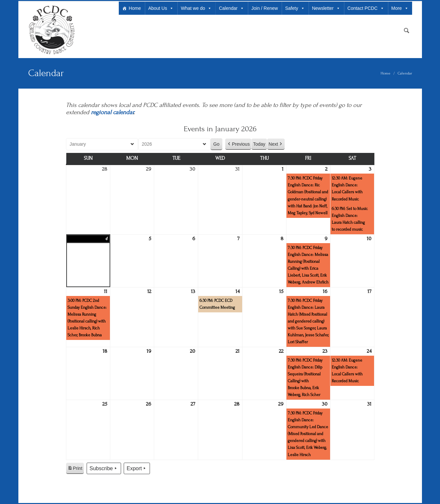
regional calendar (112, 112)
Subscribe (104, 469)
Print (75, 469)
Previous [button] (238, 144)
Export (136, 469)
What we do (196, 8)
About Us (161, 8)
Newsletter (326, 8)
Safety (295, 8)
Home (135, 8)
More (400, 8)
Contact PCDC (366, 8)
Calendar (231, 8)
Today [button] (259, 144)
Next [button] (276, 144)
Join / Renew (265, 8)
